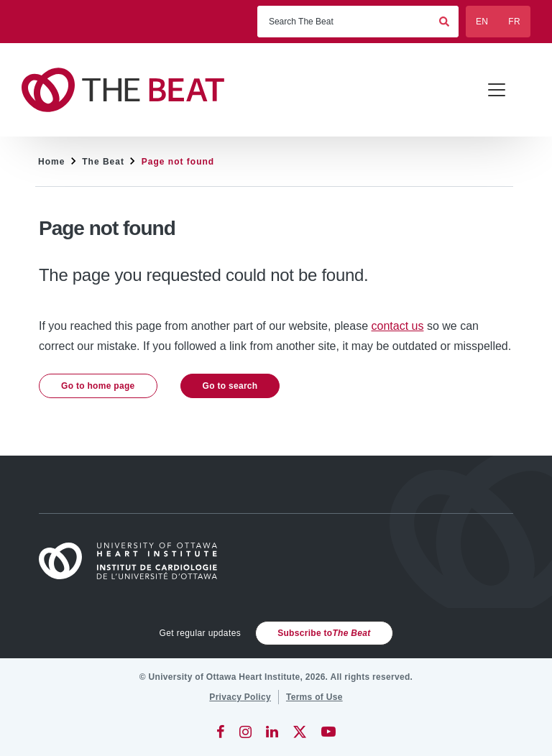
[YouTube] (328, 732)
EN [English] (482, 22)
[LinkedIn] (272, 732)
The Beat (103, 162)
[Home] (134, 561)
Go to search (230, 386)
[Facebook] (221, 732)
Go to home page (98, 386)
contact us (398, 326)
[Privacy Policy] (240, 697)
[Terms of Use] (314, 697)
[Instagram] (245, 732)
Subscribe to (324, 633)
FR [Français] (514, 22)
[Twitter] (300, 732)
